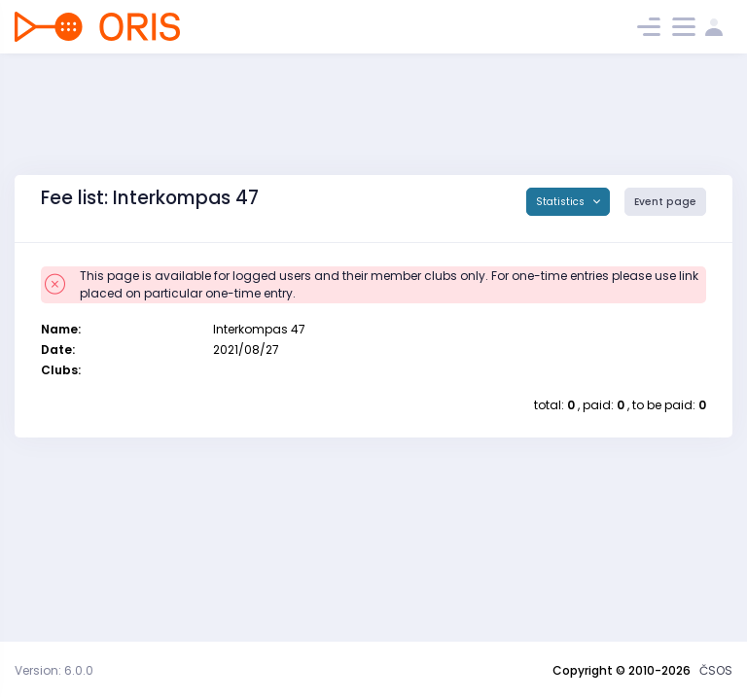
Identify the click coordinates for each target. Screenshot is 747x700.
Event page (665, 202)
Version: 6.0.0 (54, 670)
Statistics (562, 202)
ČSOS (716, 670)
